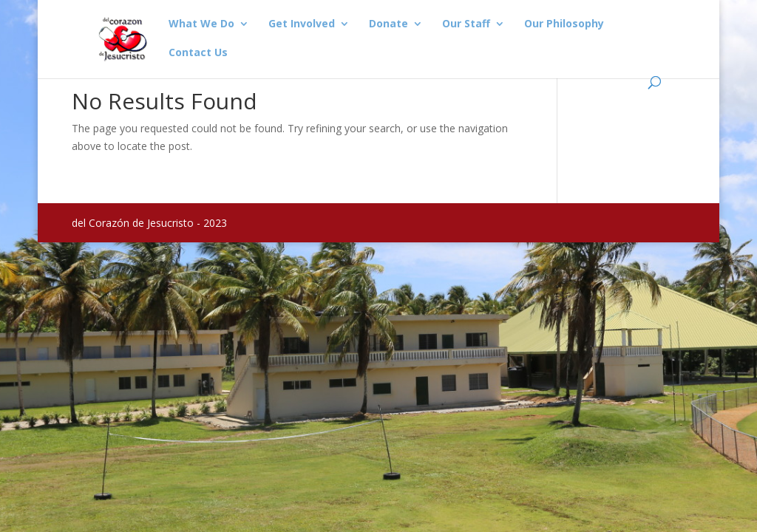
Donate (388, 24)
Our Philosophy (564, 24)
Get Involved (302, 24)
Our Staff (466, 24)
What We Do (201, 24)
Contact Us (198, 53)
